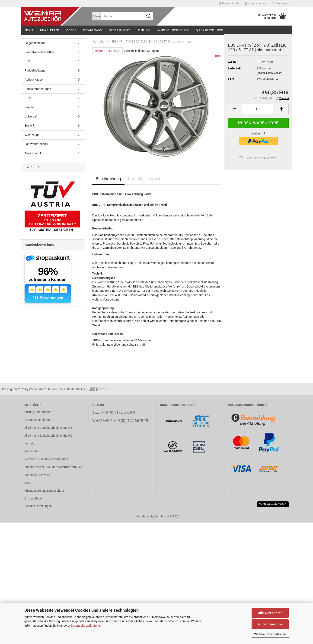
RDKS (28, 98)
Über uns (144, 30)
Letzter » (115, 51)
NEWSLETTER (50, 30)
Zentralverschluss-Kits (39, 52)
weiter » (100, 51)
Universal (31, 116)
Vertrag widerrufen (273, 504)
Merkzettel (280, 3)
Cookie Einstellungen (38, 506)
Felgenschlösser (35, 43)
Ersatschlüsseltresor (38, 420)
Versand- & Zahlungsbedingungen (46, 459)
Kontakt (29, 443)
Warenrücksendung (173, 30)
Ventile (29, 107)
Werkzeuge (32, 135)
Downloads (93, 30)
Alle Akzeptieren (270, 613)
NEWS (29, 30)
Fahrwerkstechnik (36, 144)
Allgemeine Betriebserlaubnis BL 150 (48, 436)
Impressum (32, 451)
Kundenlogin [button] (255, 3)
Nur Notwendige (270, 624)
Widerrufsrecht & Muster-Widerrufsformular (53, 467)
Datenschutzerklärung (85, 626)
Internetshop (142, 516)
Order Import (119, 30)
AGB (27, 483)
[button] (228, 3)
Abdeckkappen (34, 80)
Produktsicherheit (144, 179)
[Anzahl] (258, 109)
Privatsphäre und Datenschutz (44, 491)
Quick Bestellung (209, 30)
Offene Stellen (34, 499)
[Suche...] (96, 16)
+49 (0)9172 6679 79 (131, 421)
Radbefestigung (35, 70)
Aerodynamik (33, 153)
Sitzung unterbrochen (38, 412)
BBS (218, 56)
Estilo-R (30, 126)
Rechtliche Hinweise (38, 475)
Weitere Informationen (270, 634)
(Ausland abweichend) (269, 73)
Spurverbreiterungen (38, 89)
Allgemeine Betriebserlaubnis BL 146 (48, 428)
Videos (71, 30)
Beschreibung (108, 179)
